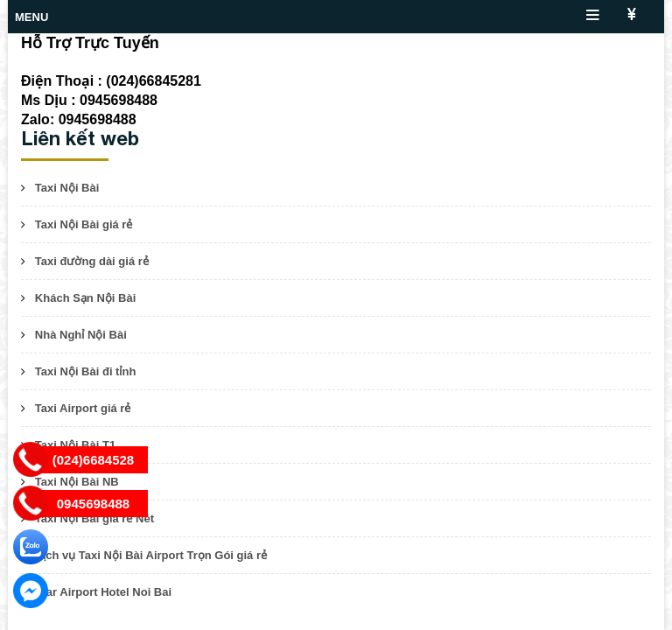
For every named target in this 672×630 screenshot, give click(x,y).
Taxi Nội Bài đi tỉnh (86, 371)
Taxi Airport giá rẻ (83, 408)
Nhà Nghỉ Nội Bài (81, 335)
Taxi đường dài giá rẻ (92, 261)
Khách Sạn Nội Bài (85, 298)
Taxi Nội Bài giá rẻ (84, 224)
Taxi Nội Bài (67, 188)
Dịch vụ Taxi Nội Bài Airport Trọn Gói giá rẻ (151, 555)
